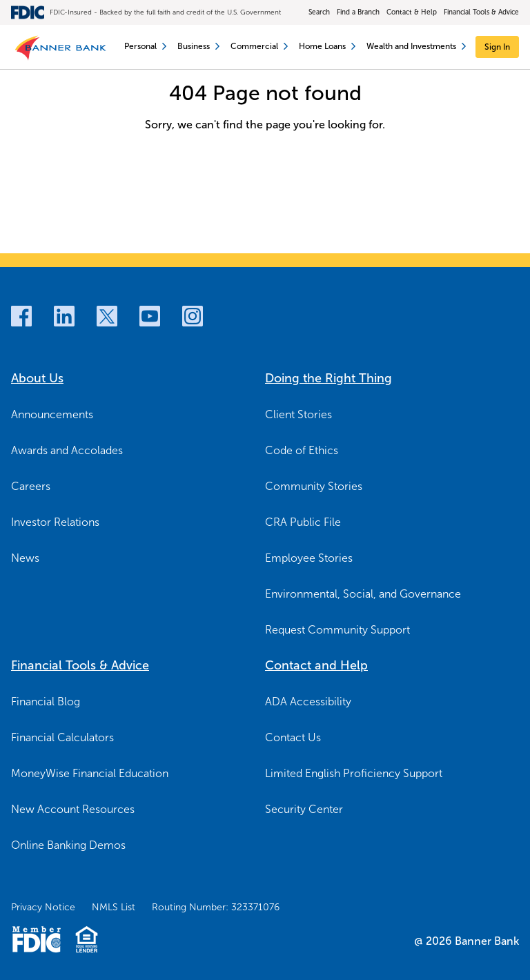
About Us (37, 378)
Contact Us (293, 737)
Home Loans (327, 46)
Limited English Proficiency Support (354, 773)
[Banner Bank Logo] (62, 47)
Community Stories (314, 486)
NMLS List (114, 907)
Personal (145, 46)
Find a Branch (358, 12)
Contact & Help (412, 12)
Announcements (52, 414)
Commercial (259, 46)
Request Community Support (337, 630)
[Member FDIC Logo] (36, 939)
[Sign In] (497, 47)
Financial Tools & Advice (481, 12)
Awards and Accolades (67, 450)
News (25, 558)
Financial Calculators (62, 737)
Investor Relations (55, 522)
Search (319, 12)
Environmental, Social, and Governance (363, 594)
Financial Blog (46, 702)
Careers (31, 486)
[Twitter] (107, 316)
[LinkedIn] (64, 316)
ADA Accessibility (308, 702)
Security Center (304, 809)
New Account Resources (73, 809)
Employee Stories (309, 558)
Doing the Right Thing (328, 378)
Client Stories (298, 414)
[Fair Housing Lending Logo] (87, 939)
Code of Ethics (302, 450)
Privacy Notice (43, 907)
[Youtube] (150, 316)
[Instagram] (193, 316)
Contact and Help (316, 665)
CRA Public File (303, 522)
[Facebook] (21, 316)
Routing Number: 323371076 (216, 907)
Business (198, 46)
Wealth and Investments (416, 46)
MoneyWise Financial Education (90, 773)
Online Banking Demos (68, 845)
